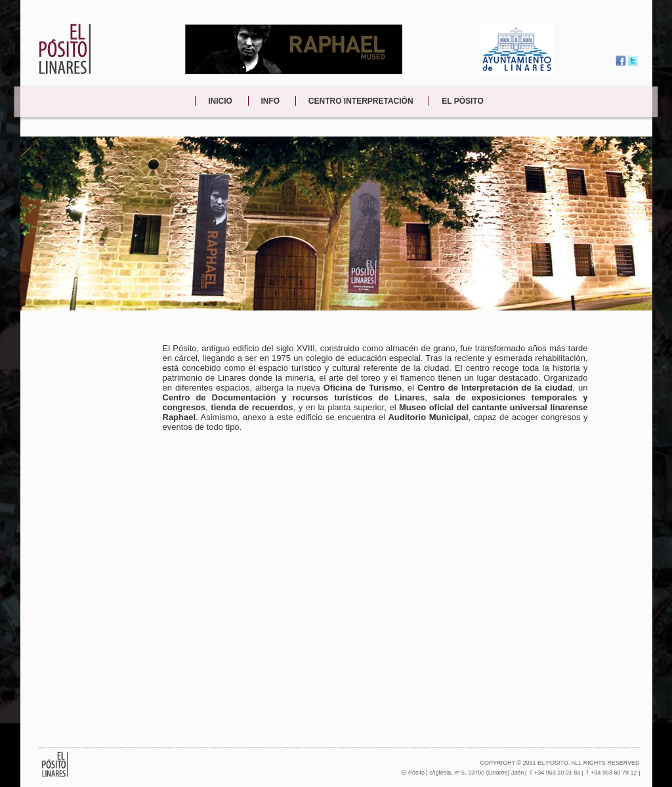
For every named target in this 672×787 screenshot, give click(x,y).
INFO (271, 101)
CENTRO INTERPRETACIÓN (361, 101)
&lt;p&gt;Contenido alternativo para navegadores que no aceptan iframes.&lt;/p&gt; (375, 589)
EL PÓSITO (463, 101)
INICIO (220, 101)
